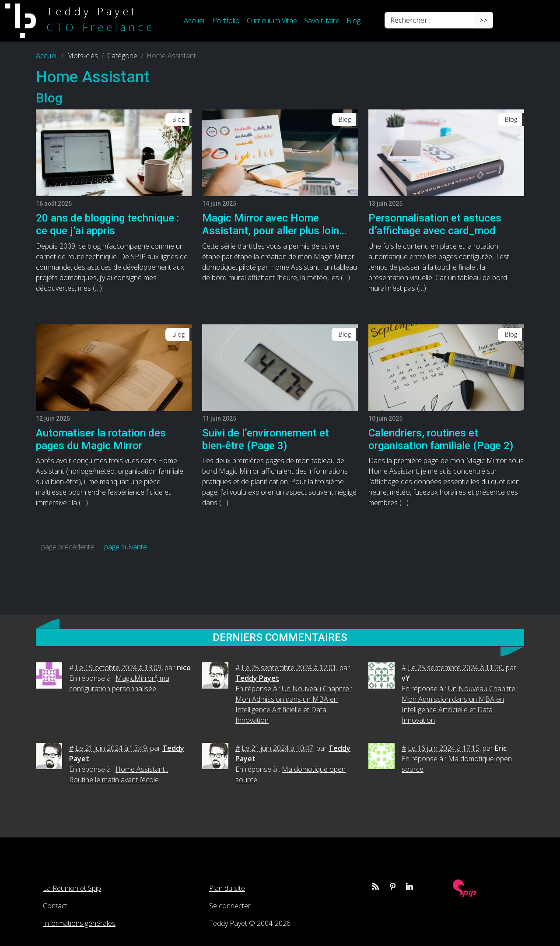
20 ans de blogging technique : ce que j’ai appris (107, 224)
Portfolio (226, 21)
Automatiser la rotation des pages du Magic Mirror (101, 439)
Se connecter (230, 906)
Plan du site (227, 888)
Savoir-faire (322, 21)
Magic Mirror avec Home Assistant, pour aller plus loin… (274, 224)
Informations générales (79, 923)
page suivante (126, 547)
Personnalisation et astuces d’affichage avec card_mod (435, 224)
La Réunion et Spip (72, 888)
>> (483, 20)
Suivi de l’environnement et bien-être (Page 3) (266, 439)
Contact (55, 906)
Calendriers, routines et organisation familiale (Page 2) (441, 439)
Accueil (195, 21)
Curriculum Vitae (272, 21)
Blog (353, 21)
